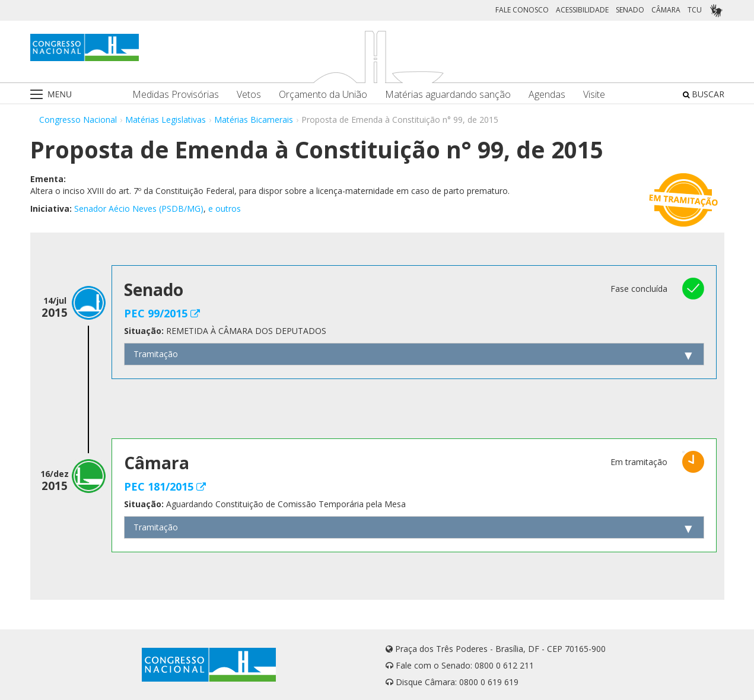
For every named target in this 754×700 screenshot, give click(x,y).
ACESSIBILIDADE (582, 10)
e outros (225, 209)
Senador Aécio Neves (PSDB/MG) (139, 209)
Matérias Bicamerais (254, 120)
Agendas (547, 95)
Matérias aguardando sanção (448, 95)
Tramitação (156, 354)
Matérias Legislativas (166, 120)
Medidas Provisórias (176, 95)
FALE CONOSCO (522, 10)
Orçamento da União (323, 95)
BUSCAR (704, 94)
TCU (695, 10)
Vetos (249, 95)
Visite (594, 95)
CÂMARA (666, 10)
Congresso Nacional (78, 120)
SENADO (630, 10)
